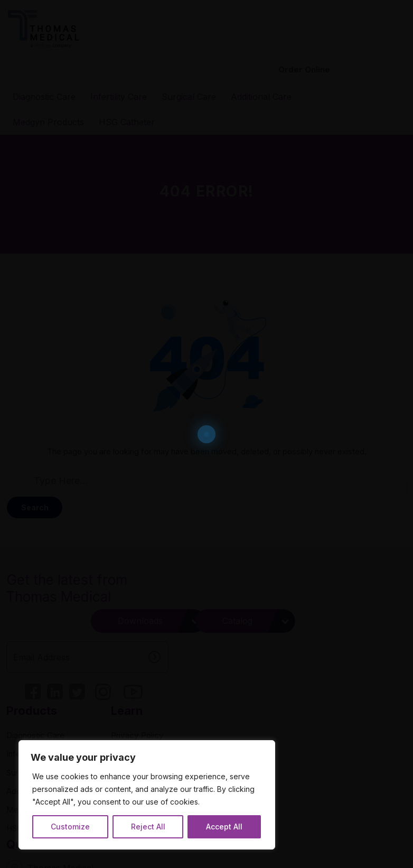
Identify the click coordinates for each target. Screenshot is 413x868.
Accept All (207, 824)
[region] (137, 785)
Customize (69, 824)
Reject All (139, 824)
